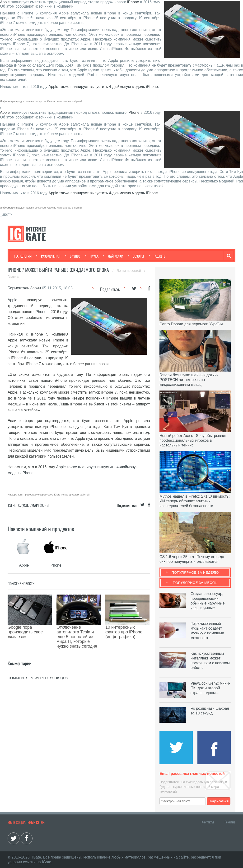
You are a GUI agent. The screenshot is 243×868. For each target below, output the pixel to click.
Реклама (230, 822)
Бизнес (73, 256)
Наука (92, 256)
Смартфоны (40, 505)
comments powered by (38, 657)
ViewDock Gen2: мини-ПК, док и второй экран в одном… (210, 688)
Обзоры (136, 256)
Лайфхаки (113, 256)
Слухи (23, 505)
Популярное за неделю (195, 572)
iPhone (133, 2)
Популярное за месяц (195, 583)
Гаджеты (158, 256)
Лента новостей (129, 271)
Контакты (208, 822)
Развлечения (48, 256)
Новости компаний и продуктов (41, 529)
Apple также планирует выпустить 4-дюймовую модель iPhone (103, 87)
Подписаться (219, 801)
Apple (5, 2)
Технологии (23, 256)
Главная (14, 277)
